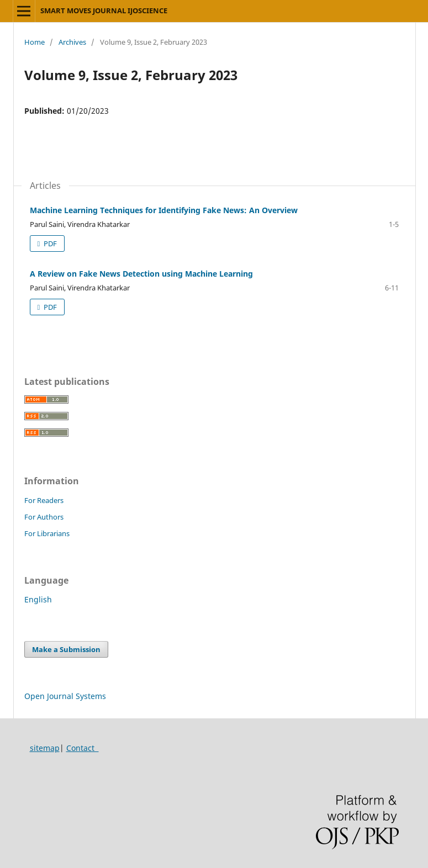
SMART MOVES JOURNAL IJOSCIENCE (104, 10)
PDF (49, 244)
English (38, 599)
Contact (83, 748)
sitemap (45, 748)
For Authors (44, 517)
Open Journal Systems (65, 696)
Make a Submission (66, 649)
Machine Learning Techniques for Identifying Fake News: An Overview (164, 210)
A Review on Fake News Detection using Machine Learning (141, 274)
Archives (72, 42)
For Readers (44, 500)
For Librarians (47, 533)
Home (35, 42)
